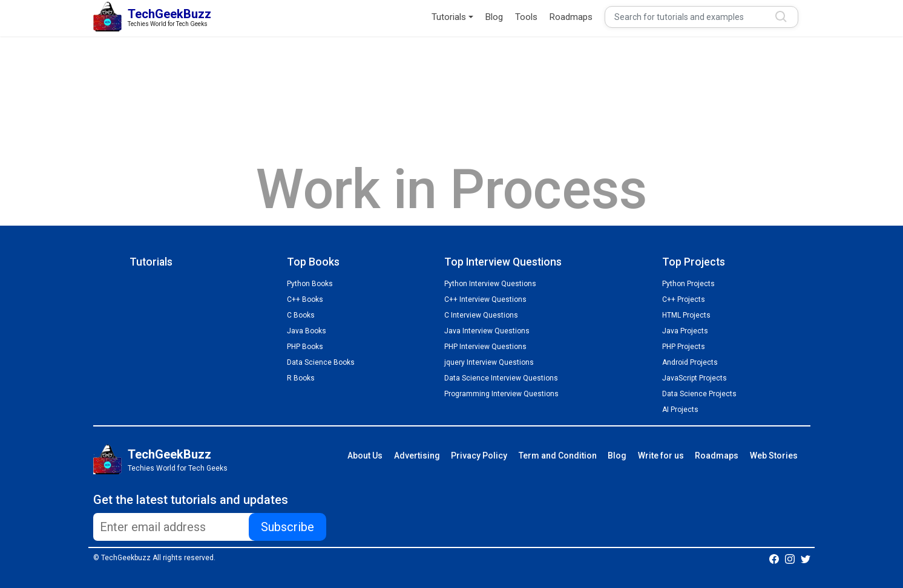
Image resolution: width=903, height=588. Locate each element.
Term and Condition (558, 456)
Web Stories (774, 456)
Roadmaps (571, 17)
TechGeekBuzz (169, 454)
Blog (494, 17)
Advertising (417, 456)
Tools (526, 17)
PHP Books (305, 347)
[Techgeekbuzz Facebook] (774, 558)
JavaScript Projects (694, 378)
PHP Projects (684, 347)
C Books (301, 315)
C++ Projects (684, 299)
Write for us (661, 456)
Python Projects (688, 284)
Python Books (310, 284)
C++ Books (305, 299)
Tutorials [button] (449, 17)
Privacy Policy (479, 456)
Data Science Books (321, 362)
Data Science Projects (699, 394)
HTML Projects (686, 315)
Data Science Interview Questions (501, 378)
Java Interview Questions (487, 331)
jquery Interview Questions (489, 362)
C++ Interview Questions (485, 299)
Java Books (307, 331)
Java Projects (685, 331)
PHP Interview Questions (485, 347)
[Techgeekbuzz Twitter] (806, 558)
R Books (301, 378)
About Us (365, 456)
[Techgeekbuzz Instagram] (790, 558)
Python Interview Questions (490, 284)
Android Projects (690, 362)
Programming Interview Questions (501, 394)
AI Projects (680, 410)
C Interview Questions (481, 315)
